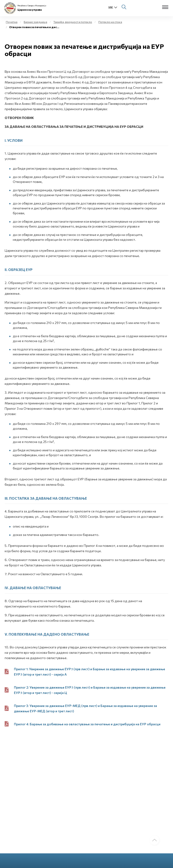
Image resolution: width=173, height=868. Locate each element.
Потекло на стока (110, 22)
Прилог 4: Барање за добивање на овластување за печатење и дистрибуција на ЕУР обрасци (87, 724)
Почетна (12, 22)
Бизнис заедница (35, 22)
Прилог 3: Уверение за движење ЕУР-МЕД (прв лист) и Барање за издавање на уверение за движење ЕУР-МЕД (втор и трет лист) (85, 708)
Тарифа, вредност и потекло (73, 22)
